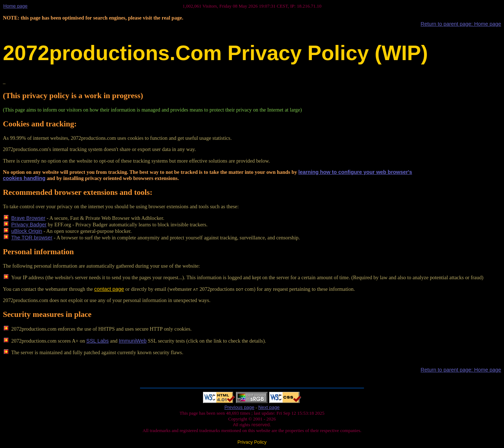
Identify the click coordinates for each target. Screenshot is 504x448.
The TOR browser (32, 238)
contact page (109, 289)
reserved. (261, 425)
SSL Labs (98, 341)
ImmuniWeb (133, 341)
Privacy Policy (252, 442)
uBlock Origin (27, 231)
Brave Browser (28, 218)
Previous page (239, 407)
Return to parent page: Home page (461, 24)
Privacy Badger (29, 225)
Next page (269, 407)
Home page (15, 6)
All (236, 425)
